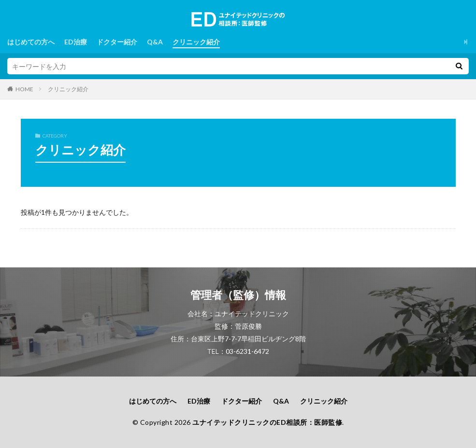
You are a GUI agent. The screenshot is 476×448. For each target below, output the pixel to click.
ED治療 (76, 42)
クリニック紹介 (196, 42)
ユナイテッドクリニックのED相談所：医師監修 (267, 422)
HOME (24, 89)
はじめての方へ (31, 42)
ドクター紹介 (117, 42)
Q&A (155, 42)
